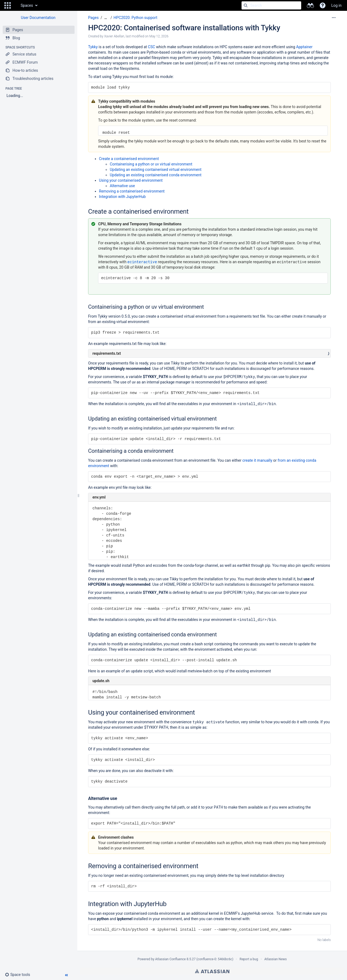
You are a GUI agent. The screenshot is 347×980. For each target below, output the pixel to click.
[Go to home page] (15, 5)
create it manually (257, 460)
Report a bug (249, 959)
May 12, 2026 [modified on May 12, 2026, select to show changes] (159, 36)
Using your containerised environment (131, 180)
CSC (152, 47)
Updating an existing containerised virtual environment (156, 170)
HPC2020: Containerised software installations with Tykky (184, 28)
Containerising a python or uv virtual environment (151, 164)
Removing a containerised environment (132, 191)
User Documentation (38, 18)
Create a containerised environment (129, 159)
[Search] (246, 5)
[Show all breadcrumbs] (106, 18)
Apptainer (304, 47)
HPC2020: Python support (136, 18)
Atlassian (212, 971)
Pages (93, 18)
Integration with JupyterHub (122, 197)
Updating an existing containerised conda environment (156, 175)
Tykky (93, 47)
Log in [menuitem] (336, 5)
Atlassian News (276, 959)
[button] (8, 5)
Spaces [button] (27, 5)
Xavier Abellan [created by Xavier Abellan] (114, 36)
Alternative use (122, 186)
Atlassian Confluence (170, 959)
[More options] (334, 18)
